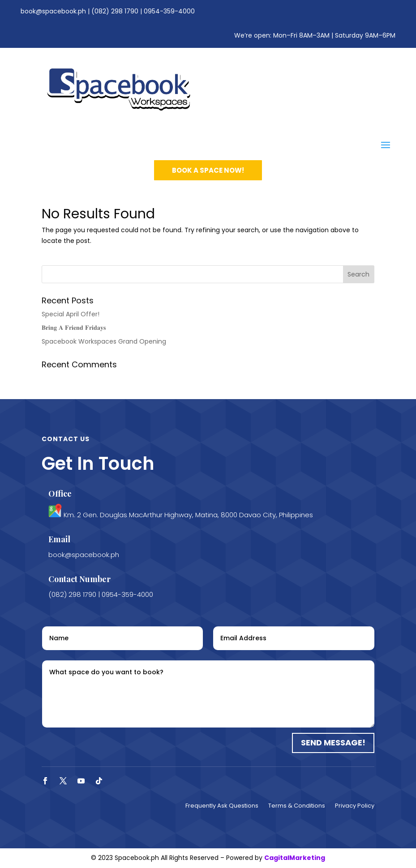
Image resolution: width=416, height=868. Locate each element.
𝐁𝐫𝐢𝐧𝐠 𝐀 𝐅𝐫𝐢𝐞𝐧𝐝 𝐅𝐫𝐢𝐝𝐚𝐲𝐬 (74, 328)
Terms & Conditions (297, 806)
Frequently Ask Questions (222, 806)
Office (60, 494)
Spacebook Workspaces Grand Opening (104, 341)
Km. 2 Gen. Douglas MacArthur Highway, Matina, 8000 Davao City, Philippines (188, 515)
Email (59, 539)
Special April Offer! (71, 314)
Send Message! (333, 742)
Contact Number (79, 579)
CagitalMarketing (295, 858)
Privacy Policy (355, 806)
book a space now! (208, 170)
